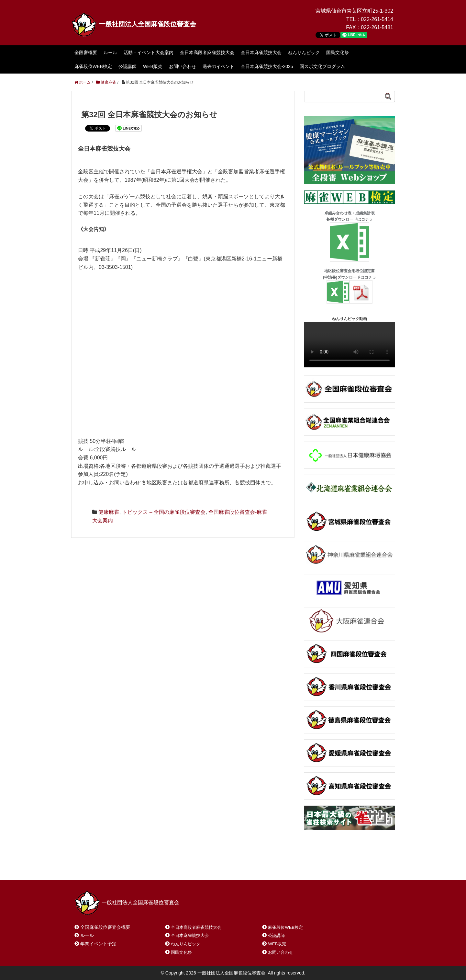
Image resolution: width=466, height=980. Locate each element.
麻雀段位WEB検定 (93, 66)
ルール (110, 52)
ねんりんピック (304, 52)
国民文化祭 (338, 52)
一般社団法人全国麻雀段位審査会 (134, 24)
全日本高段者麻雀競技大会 (207, 52)
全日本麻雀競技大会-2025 (267, 66)
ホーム (90, 866)
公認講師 (128, 66)
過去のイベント (218, 66)
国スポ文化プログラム (322, 66)
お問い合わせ (183, 66)
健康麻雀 (109, 512)
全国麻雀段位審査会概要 (105, 927)
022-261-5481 (377, 27)
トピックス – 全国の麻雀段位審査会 (164, 512)
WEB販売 (153, 66)
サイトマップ (168, 866)
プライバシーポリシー (219, 866)
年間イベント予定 (98, 944)
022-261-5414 (377, 19)
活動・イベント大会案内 (149, 52)
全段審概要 (86, 52)
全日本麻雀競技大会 (261, 52)
